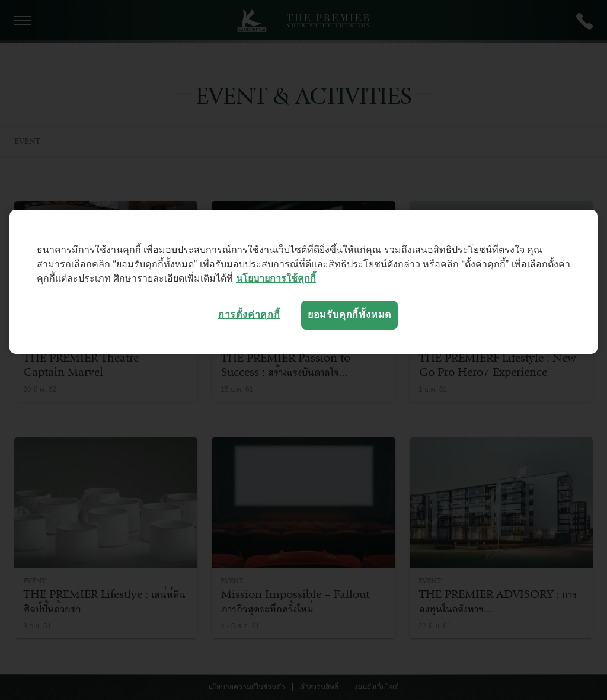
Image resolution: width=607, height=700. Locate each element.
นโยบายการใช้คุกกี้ (276, 278)
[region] (303, 282)
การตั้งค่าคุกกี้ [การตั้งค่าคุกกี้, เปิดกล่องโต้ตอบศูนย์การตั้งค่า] (249, 314)
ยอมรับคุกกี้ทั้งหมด (349, 314)
